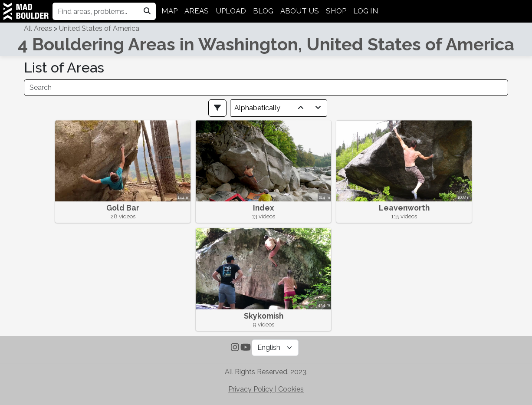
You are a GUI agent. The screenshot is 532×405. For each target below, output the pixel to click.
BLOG (263, 11)
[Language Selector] (275, 348)
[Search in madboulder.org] (147, 11)
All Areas (38, 28)
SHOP (336, 11)
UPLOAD (231, 11)
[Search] (266, 88)
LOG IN (366, 11)
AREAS (197, 11)
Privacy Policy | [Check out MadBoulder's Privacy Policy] (253, 389)
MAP (169, 11)
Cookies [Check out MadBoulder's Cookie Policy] (291, 389)
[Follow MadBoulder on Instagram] (235, 348)
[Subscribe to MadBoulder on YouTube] (246, 348)
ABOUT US (300, 11)
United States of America (99, 28)
